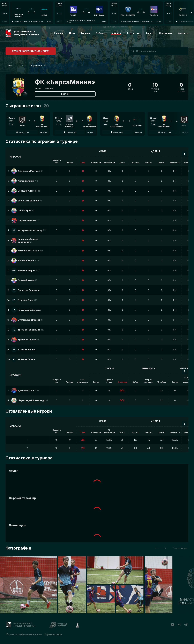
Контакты (183, 33)
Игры (72, 33)
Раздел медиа (180, 548)
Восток (65, 94)
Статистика (134, 33)
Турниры (85, 33)
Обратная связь (53, 634)
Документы (165, 33)
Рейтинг (100, 33)
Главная (59, 33)
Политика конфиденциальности (24, 634)
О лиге (150, 33)
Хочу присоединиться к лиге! (27, 51)
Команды (116, 33)
